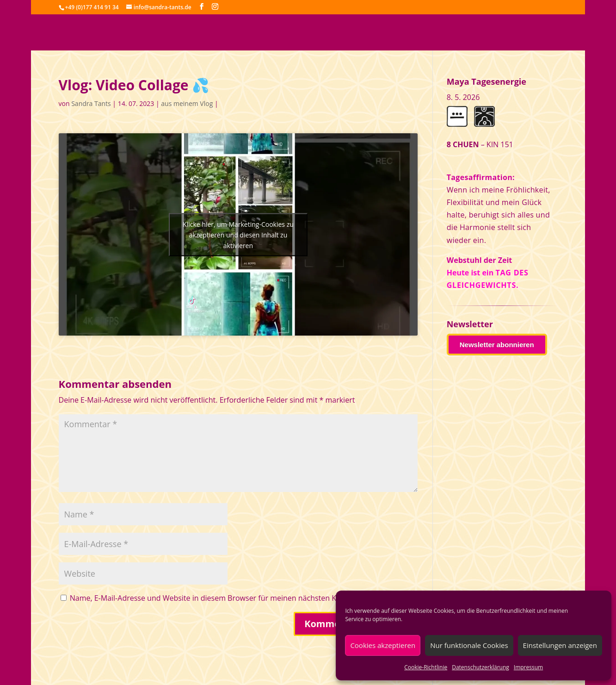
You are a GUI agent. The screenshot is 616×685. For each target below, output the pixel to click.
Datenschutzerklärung (480, 667)
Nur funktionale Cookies (469, 645)
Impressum (528, 667)
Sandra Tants (91, 103)
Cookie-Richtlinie (426, 667)
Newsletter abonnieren (497, 345)
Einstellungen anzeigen (560, 645)
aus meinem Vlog (187, 103)
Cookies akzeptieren (383, 645)
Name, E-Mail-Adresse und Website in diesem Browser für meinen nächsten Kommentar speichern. (240, 598)
